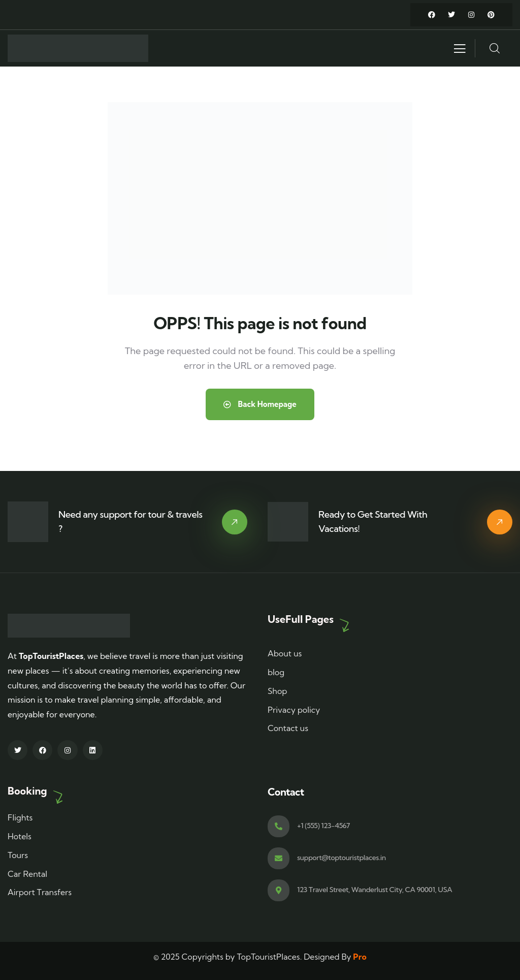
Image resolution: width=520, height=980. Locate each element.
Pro (360, 957)
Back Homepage (260, 404)
